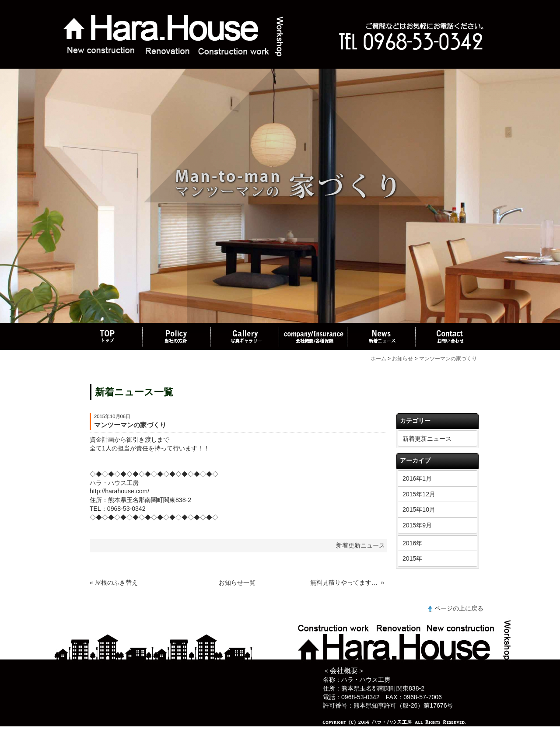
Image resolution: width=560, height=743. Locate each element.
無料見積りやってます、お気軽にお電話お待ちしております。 (345, 583)
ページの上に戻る (459, 608)
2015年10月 (419, 509)
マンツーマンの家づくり (448, 359)
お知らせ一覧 (237, 583)
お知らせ (402, 359)
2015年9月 (417, 525)
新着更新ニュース (427, 439)
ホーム (378, 359)
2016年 (412, 543)
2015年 (412, 558)
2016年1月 (417, 478)
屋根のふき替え (116, 583)
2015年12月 (419, 494)
